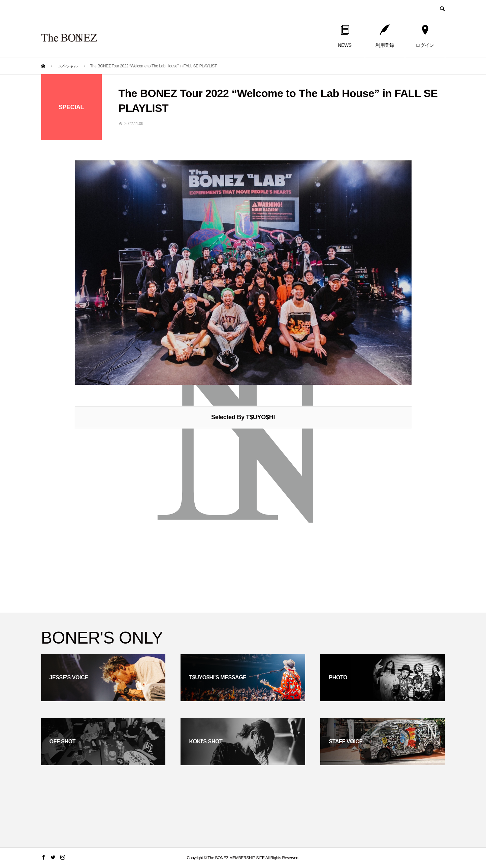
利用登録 (385, 37)
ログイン (425, 37)
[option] (243, 273)
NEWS (345, 37)
